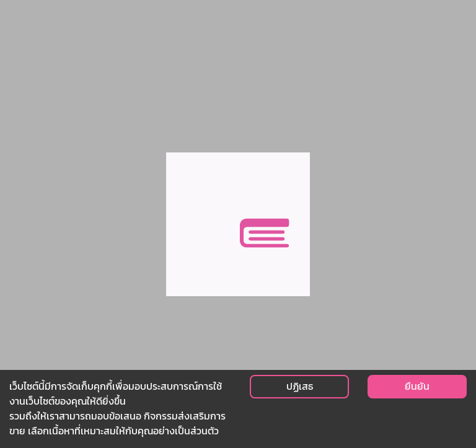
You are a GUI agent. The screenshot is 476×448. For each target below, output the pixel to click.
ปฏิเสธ (300, 386)
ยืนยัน (417, 386)
